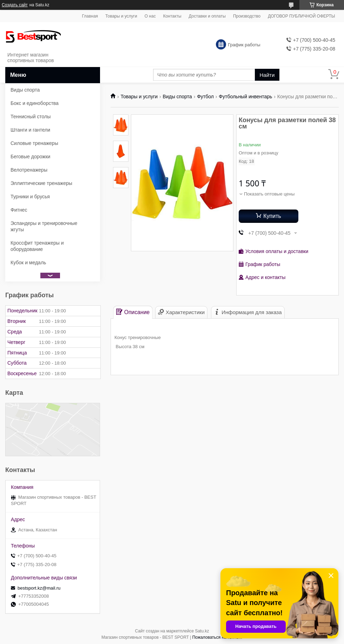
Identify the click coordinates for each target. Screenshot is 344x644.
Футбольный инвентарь (245, 97)
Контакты (172, 16)
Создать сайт (15, 5)
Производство (247, 16)
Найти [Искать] (267, 75)
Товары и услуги (121, 16)
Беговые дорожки (30, 157)
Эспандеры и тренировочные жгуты (44, 226)
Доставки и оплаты (207, 16)
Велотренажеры (29, 170)
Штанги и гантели (30, 130)
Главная (90, 16)
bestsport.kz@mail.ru (39, 588)
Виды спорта (177, 97)
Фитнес (19, 210)
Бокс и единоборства (35, 103)
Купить (272, 216)
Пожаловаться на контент (217, 637)
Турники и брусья (30, 197)
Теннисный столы (31, 117)
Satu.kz (202, 631)
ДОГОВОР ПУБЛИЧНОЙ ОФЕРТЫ (301, 16)
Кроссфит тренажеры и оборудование (37, 246)
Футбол (205, 97)
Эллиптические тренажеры (41, 183)
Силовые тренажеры (34, 143)
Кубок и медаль (28, 263)
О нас (150, 16)
